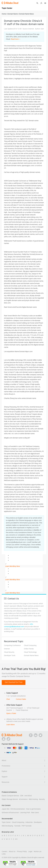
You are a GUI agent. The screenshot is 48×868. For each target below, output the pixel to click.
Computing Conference (12, 645)
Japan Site (6, 809)
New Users (35, 813)
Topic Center (6, 822)
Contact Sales (21, 699)
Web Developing (7, 826)
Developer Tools (10, 655)
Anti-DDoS (28, 796)
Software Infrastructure (10, 813)
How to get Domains (33, 809)
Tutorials (17, 826)
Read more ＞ (16, 39)
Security (42, 799)
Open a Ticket (11, 713)
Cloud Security (9, 652)
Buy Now (17, 566)
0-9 (16, 839)
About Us (12, 851)
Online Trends (29, 649)
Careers (5, 851)
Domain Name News (31, 655)
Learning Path (25, 813)
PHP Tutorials (27, 826)
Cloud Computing (30, 645)
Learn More (9, 566)
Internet (7, 649)
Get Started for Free (14, 682)
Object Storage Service (10, 799)
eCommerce (23, 799)
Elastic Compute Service (10, 796)
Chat (8, 699)
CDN (22, 796)
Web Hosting (33, 799)
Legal (30, 851)
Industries (29, 822)
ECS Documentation (18, 809)
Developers (38, 822)
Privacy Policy (22, 851)
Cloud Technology (30, 652)
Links (4, 854)
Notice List (38, 851)
